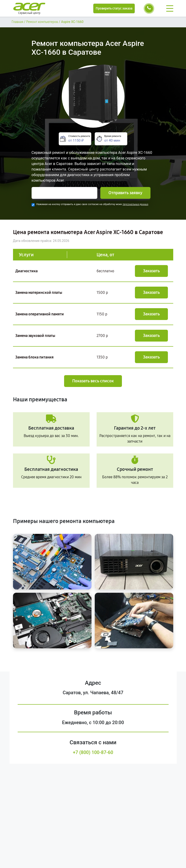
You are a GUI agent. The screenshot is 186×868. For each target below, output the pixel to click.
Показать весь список (93, 381)
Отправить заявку (125, 193)
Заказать (151, 271)
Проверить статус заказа (114, 8)
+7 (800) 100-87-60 (93, 752)
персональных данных (135, 204)
